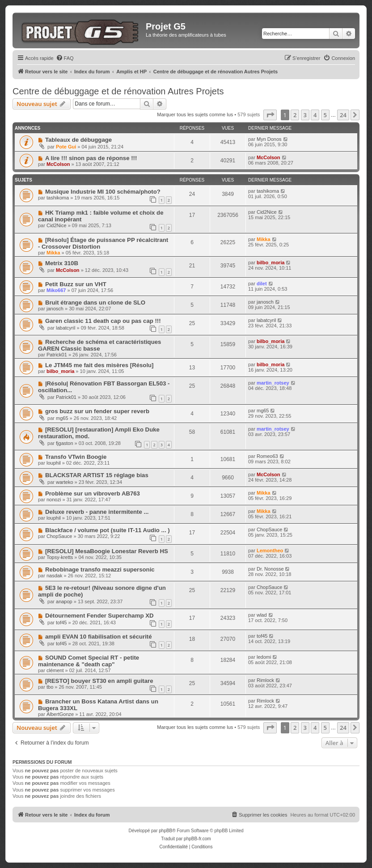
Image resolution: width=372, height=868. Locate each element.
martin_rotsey (273, 383)
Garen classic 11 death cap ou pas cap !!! (103, 321)
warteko (65, 482)
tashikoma (58, 198)
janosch (55, 309)
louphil (54, 463)
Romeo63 (267, 456)
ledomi (264, 657)
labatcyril (66, 328)
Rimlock (265, 680)
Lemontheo (270, 550)
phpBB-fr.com (197, 839)
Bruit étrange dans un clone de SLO (95, 303)
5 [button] (325, 115)
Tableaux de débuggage (78, 140)
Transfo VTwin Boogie (76, 457)
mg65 (62, 418)
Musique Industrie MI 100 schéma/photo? (103, 192)
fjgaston (65, 443)
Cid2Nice (57, 225)
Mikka (53, 253)
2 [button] (295, 115)
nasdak (54, 576)
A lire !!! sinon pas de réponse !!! (91, 158)
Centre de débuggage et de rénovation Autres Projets (118, 91)
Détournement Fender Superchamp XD (99, 616)
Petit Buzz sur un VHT (76, 284)
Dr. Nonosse (270, 569)
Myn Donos (269, 139)
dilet (262, 284)
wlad (262, 615)
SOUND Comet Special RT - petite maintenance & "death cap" (89, 661)
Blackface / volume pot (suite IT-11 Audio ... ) (108, 530)
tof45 (61, 622)
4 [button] (315, 115)
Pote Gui (66, 147)
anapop (64, 601)
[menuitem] (65, 58)
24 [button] (343, 115)
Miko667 (56, 290)
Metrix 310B (62, 263)
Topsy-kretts (60, 557)
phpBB (165, 831)
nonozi (54, 500)
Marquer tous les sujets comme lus (195, 114)
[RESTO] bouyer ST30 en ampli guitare (99, 681)
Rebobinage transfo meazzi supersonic (100, 569)
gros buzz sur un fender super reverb (97, 411)
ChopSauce (59, 536)
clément (55, 670)
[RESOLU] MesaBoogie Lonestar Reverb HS (107, 551)
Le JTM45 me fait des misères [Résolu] (99, 365)
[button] (270, 115)
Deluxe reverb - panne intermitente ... (97, 512)
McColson (58, 164)
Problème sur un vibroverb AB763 (93, 493)
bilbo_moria (271, 263)
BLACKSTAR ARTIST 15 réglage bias (97, 475)
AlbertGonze (60, 714)
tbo (50, 687)
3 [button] (305, 115)
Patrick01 (57, 355)
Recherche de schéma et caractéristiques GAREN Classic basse (99, 345)
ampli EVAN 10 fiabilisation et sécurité (99, 637)
